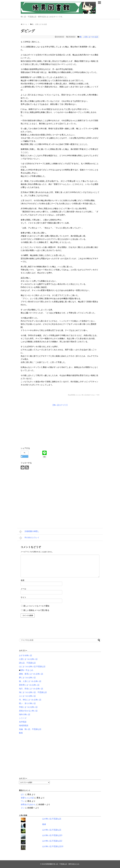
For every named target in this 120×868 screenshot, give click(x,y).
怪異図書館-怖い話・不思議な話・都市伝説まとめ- (62, 864)
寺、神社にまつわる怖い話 (30, 700)
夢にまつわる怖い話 (27, 678)
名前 (22, 580)
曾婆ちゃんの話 (27, 798)
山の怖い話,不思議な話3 (52, 835)
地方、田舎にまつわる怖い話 (31, 689)
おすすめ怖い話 (25, 655)
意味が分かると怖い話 (28, 711)
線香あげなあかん (28, 804)
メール (23, 589)
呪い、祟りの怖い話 (27, 703)
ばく (23, 794)
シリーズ (23, 718)
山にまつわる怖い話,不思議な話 (32, 666)
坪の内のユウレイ (29, 538)
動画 (21, 733)
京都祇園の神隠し (29, 532)
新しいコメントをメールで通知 (36, 606)
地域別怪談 (24, 726)
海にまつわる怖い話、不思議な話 (33, 692)
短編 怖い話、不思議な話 (30, 729)
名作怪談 (23, 722)
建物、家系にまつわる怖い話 (31, 674)
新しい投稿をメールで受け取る (36, 610)
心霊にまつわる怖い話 (28, 659)
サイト (23, 597)
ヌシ (23, 808)
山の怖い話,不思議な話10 (53, 846)
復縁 (44, 824)
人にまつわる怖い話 (27, 696)
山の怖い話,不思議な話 (52, 819)
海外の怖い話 (25, 714)
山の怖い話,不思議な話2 (52, 841)
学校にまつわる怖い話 (28, 707)
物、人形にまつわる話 (89, 37)
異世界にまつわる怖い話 (29, 685)
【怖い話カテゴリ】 (60, 405)
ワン (23, 801)
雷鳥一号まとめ (27, 670)
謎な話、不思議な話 (27, 663)
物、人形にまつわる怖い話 (30, 681)
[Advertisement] (40, 426)
